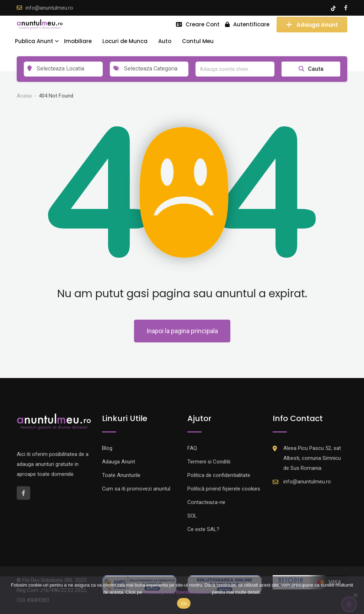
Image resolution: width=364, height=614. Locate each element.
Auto (165, 41)
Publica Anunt (34, 41)
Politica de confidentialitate (219, 475)
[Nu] (355, 595)
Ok (184, 603)
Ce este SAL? (203, 529)
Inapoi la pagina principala (182, 331)
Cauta (311, 69)
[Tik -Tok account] (334, 8)
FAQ (192, 448)
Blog (107, 448)
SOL (192, 516)
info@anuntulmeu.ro (49, 8)
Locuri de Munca (125, 41)
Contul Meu (198, 41)
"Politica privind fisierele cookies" (177, 592)
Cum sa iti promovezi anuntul (136, 489)
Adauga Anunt (312, 24)
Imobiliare (78, 41)
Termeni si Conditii (209, 462)
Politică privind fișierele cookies (224, 489)
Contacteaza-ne (206, 502)
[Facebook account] (346, 8)
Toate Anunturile (121, 475)
